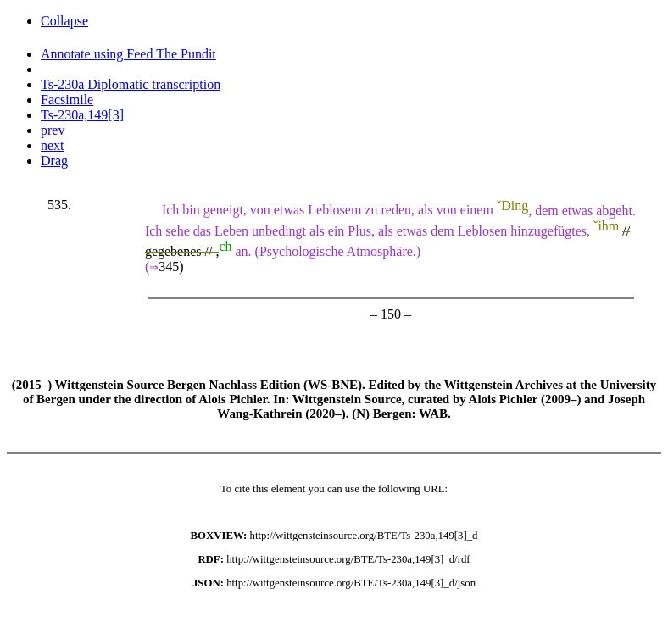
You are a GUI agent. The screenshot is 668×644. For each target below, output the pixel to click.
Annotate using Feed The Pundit (128, 54)
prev (53, 130)
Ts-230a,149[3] (82, 115)
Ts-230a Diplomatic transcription (131, 84)
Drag (54, 161)
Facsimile (67, 100)
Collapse (64, 21)
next (53, 145)
